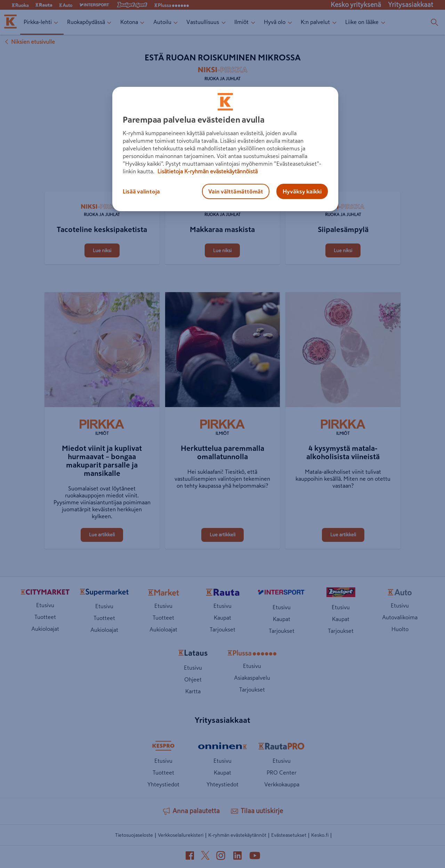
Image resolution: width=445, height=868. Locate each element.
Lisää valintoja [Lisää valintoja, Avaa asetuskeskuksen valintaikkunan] (141, 191)
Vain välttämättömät (236, 191)
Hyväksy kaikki (302, 191)
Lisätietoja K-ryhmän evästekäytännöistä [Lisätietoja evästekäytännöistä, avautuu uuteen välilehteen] (207, 171)
